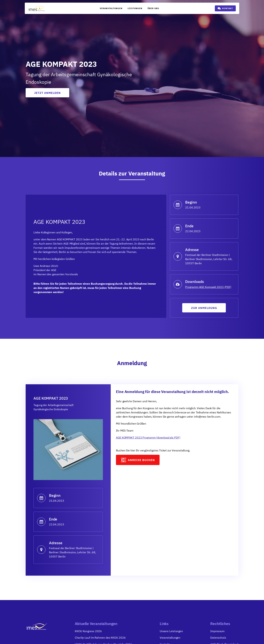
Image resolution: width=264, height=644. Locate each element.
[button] (225, 8)
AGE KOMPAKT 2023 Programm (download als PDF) (148, 438)
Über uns (153, 8)
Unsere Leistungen (171, 632)
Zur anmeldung (204, 308)
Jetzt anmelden (47, 93)
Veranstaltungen (111, 8)
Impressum (217, 632)
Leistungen (135, 8)
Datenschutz (218, 638)
